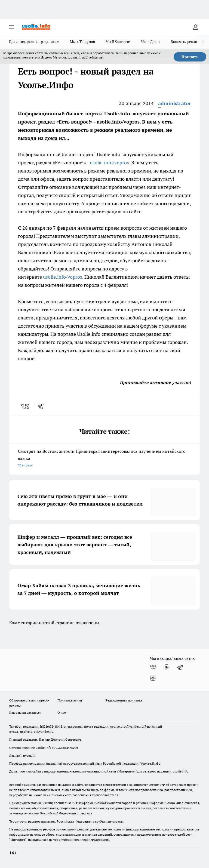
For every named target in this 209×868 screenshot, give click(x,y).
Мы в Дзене (151, 42)
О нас (62, 712)
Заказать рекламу (186, 42)
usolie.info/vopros (109, 163)
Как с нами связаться (25, 712)
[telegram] (42, 406)
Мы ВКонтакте (118, 42)
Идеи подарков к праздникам (34, 42)
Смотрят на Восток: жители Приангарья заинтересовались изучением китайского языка (104, 459)
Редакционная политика (124, 700)
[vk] (25, 406)
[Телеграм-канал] (180, 667)
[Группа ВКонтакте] (153, 667)
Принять (190, 57)
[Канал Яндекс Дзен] (153, 678)
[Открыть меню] (11, 27)
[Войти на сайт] (195, 27)
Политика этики (70, 700)
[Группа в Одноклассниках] (167, 667)
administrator (175, 103)
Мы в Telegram (83, 42)
